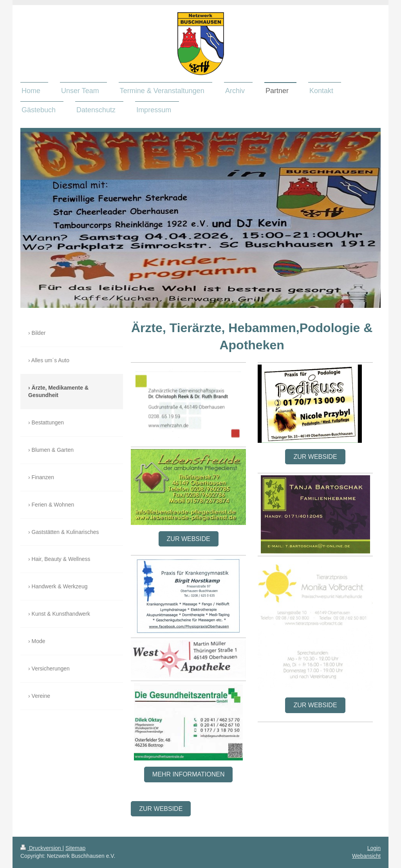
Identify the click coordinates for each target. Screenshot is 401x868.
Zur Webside (189, 539)
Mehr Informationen (189, 774)
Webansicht (366, 856)
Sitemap (75, 848)
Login (374, 848)
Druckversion (41, 848)
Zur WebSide (161, 809)
